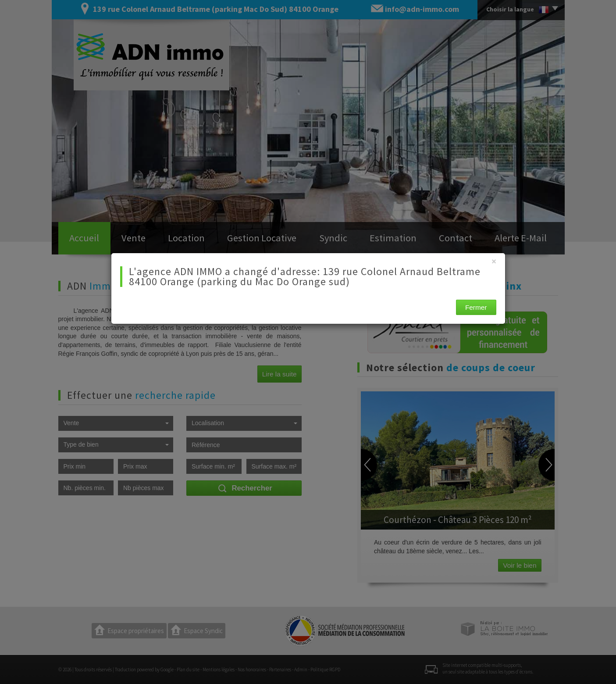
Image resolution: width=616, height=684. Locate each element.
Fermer (476, 307)
